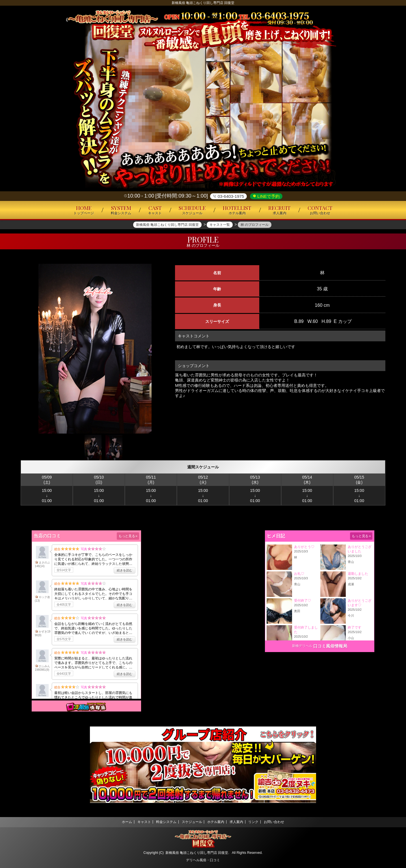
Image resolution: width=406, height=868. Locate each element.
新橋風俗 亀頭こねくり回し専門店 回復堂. (197, 853)
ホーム (118, 822)
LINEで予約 (268, 196)
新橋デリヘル (302, 646)
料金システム (163, 822)
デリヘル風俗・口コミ (203, 860)
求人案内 (240, 822)
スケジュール (191, 822)
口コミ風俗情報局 (330, 646)
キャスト (138, 822)
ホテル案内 (217, 822)
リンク (260, 822)
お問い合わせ (283, 822)
